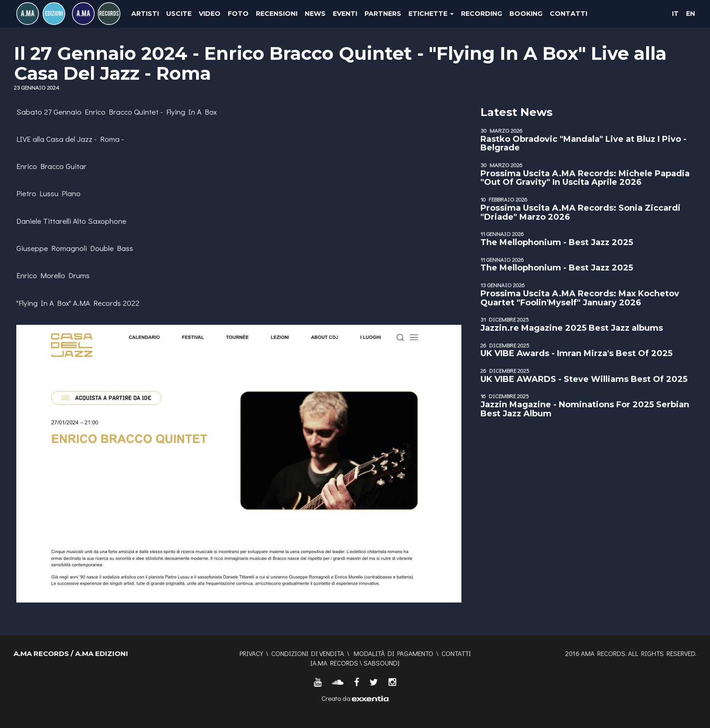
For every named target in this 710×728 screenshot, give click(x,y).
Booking (526, 14)
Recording (482, 14)
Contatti (568, 14)
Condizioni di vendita (308, 653)
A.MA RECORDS (335, 663)
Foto (238, 14)
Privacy (251, 653)
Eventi (345, 14)
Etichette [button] (431, 14)
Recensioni (277, 14)
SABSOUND (381, 663)
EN (691, 14)
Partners (383, 14)
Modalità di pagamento (393, 653)
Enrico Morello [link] (41, 275)
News (315, 14)
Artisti (145, 14)
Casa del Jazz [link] (69, 139)
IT (675, 14)
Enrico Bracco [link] (108, 112)
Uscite (179, 14)
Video (210, 14)
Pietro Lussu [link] (37, 193)
